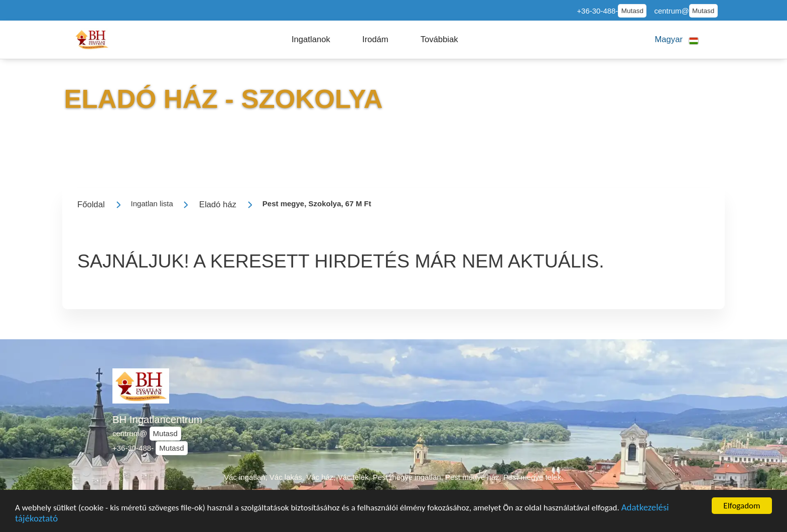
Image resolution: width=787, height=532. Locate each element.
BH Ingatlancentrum (157, 420)
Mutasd (632, 11)
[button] (311, 40)
